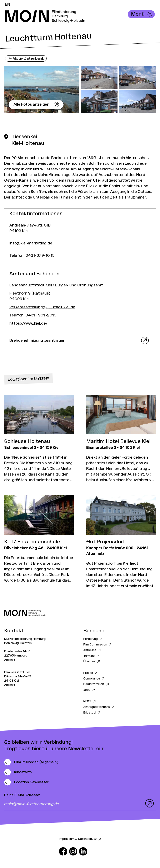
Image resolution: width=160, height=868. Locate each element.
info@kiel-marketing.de (31, 243)
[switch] (31, 762)
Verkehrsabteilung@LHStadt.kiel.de (42, 307)
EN (7, 4)
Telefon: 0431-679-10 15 (32, 256)
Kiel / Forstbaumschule (32, 542)
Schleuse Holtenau (27, 442)
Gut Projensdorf (106, 542)
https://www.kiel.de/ (29, 323)
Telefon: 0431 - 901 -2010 (33, 315)
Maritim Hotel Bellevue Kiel (118, 442)
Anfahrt (10, 660)
